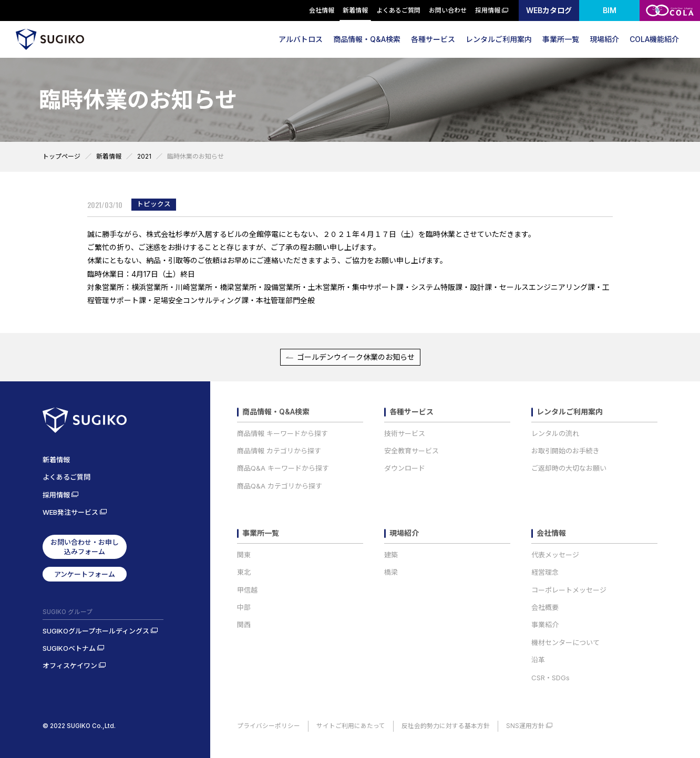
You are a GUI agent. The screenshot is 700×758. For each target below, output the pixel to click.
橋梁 (391, 572)
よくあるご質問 (399, 10)
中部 (244, 607)
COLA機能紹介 (654, 39)
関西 (244, 625)
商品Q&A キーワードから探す (283, 468)
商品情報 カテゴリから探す (279, 451)
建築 (391, 555)
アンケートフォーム (85, 574)
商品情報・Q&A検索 (367, 39)
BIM (610, 10)
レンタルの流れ (555, 433)
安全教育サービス (411, 451)
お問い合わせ (448, 10)
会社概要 (545, 607)
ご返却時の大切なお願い (569, 468)
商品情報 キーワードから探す (282, 433)
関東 (244, 555)
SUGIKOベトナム (69, 648)
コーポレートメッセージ (569, 590)
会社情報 (322, 10)
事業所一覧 (561, 39)
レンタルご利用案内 (499, 39)
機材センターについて (565, 642)
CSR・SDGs (550, 678)
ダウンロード (405, 468)
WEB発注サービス (70, 512)
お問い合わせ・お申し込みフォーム (85, 547)
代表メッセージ (555, 555)
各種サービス (433, 39)
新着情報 (356, 10)
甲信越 (247, 590)
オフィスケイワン (70, 666)
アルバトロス (301, 39)
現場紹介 (604, 39)
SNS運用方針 (525, 726)
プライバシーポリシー (269, 726)
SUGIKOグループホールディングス (96, 631)
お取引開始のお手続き (565, 451)
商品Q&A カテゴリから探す (280, 486)
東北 (244, 572)
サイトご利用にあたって (351, 726)
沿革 (538, 660)
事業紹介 (545, 625)
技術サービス (405, 433)
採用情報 (488, 10)
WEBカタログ (549, 10)
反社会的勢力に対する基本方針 (446, 726)
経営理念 (545, 572)
